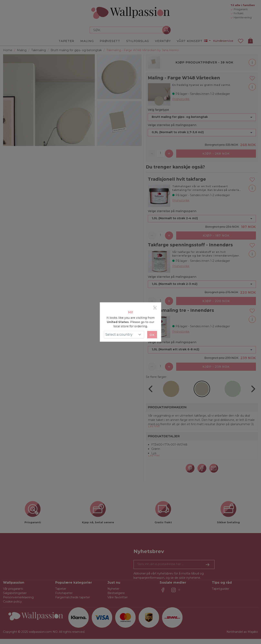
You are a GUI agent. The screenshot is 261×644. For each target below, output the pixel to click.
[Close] (155, 308)
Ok (152, 335)
